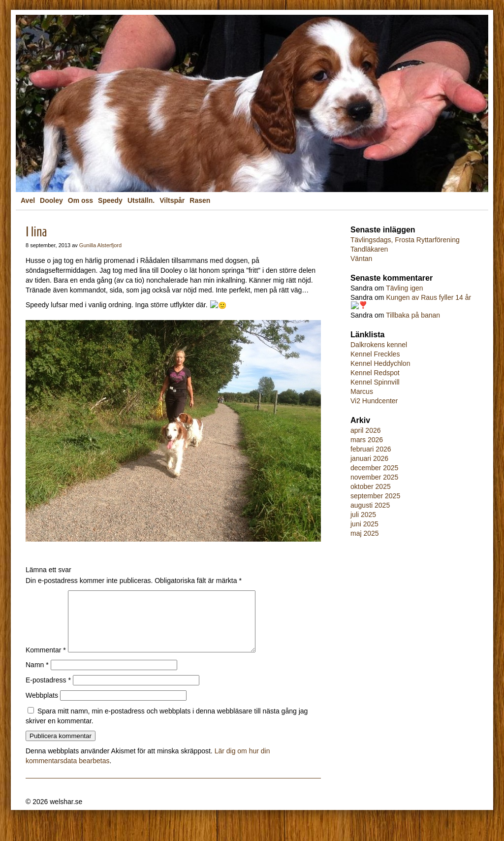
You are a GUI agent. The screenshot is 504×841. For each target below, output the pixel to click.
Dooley (51, 200)
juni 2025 (364, 522)
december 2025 (374, 466)
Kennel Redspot (375, 371)
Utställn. (141, 200)
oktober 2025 (371, 485)
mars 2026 (367, 438)
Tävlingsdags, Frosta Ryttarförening (405, 240)
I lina (36, 232)
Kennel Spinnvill (375, 381)
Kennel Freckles (375, 353)
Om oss (80, 200)
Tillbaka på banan (413, 314)
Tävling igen (405, 288)
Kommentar (46, 661)
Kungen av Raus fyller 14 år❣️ (407, 301)
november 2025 (374, 476)
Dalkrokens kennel (379, 343)
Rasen (200, 200)
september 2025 (375, 494)
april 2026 (366, 429)
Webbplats (42, 707)
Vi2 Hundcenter (374, 399)
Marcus (362, 390)
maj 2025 (365, 532)
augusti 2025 (370, 504)
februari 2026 (371, 448)
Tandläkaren (369, 249)
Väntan (361, 259)
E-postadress (48, 691)
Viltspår (172, 200)
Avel (28, 200)
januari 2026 (369, 457)
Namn (37, 676)
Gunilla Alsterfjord (100, 245)
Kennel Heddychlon (380, 362)
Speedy (110, 200)
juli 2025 (363, 513)
